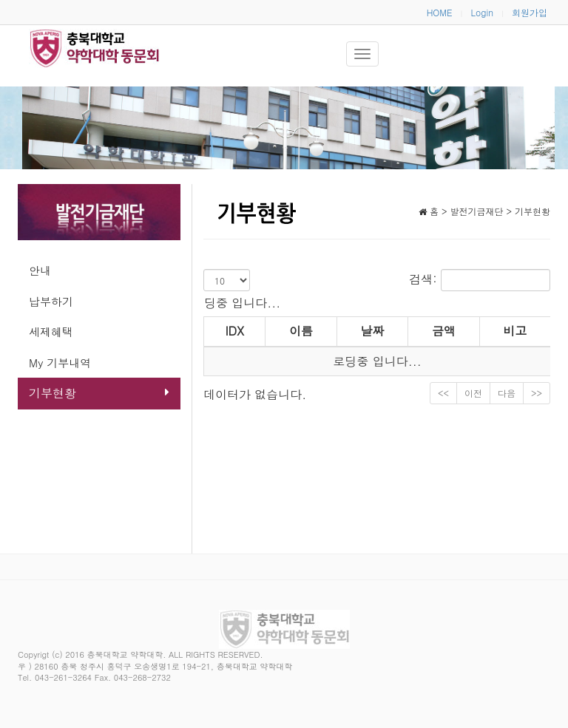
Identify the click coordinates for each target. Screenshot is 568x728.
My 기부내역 (60, 363)
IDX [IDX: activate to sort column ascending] (234, 331)
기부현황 (99, 393)
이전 (473, 393)
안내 (40, 270)
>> (537, 393)
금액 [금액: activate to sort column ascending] (444, 331)
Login (482, 12)
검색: (480, 280)
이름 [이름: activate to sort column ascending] (301, 331)
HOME (440, 12)
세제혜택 (51, 331)
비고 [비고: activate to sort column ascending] (515, 331)
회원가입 (530, 12)
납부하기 (51, 301)
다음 (507, 393)
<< (443, 393)
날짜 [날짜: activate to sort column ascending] (372, 331)
